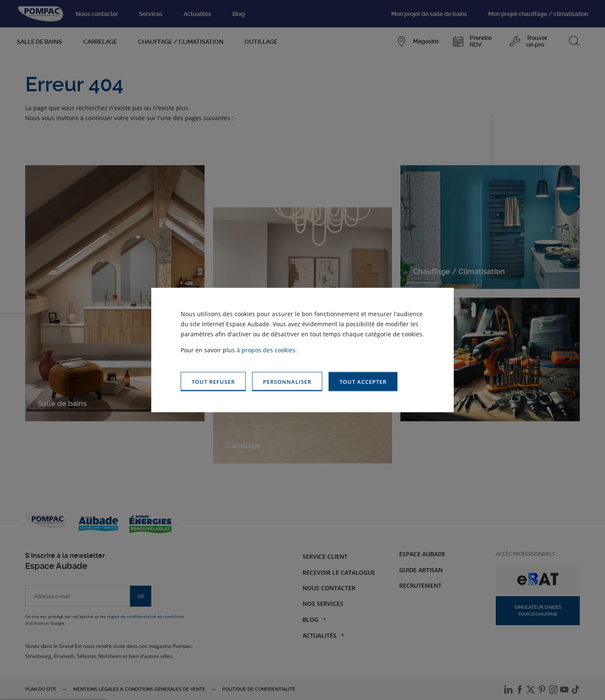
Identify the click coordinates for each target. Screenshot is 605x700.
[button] (363, 382)
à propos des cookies (266, 350)
